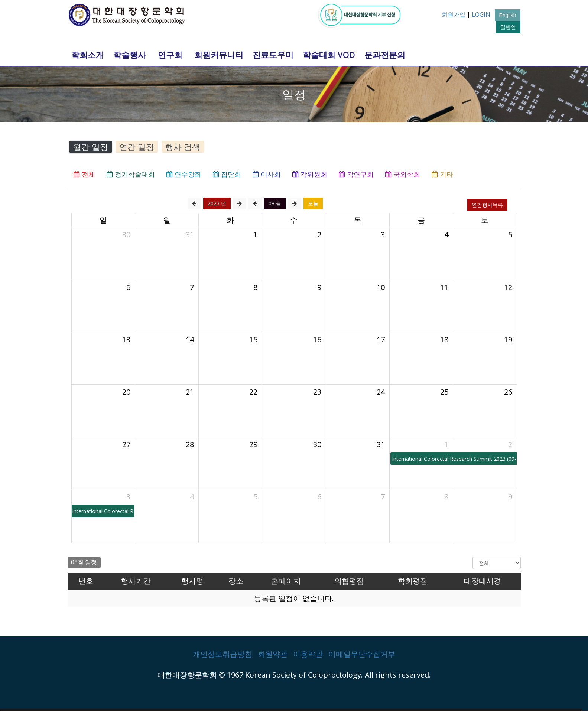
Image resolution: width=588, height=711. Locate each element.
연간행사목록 (487, 205)
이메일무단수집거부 (362, 654)
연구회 (170, 55)
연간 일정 (137, 147)
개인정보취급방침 (222, 654)
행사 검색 (183, 147)
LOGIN (481, 14)
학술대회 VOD (329, 55)
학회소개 (88, 55)
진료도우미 (273, 55)
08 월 (275, 203)
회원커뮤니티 (219, 55)
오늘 (313, 203)
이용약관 (308, 654)
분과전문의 (385, 55)
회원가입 (454, 14)
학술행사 (130, 55)
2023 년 (217, 203)
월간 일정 (91, 147)
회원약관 (273, 654)
